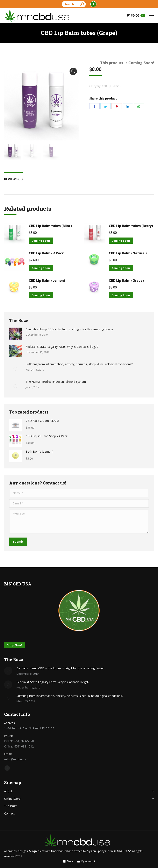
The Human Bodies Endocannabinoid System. (56, 382)
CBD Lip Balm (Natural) (128, 253)
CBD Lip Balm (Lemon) (47, 280)
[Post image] (15, 334)
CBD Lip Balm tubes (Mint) (50, 226)
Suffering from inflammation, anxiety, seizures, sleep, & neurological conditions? (79, 364)
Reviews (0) (13, 179)
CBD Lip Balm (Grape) (126, 280)
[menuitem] (68, 861)
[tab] (13, 177)
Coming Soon (41, 241)
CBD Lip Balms (111, 86)
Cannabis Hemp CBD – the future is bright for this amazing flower (69, 329)
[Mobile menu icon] (151, 15)
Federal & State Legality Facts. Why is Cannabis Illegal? (62, 347)
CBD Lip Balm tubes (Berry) (131, 226)
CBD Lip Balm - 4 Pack (46, 253)
